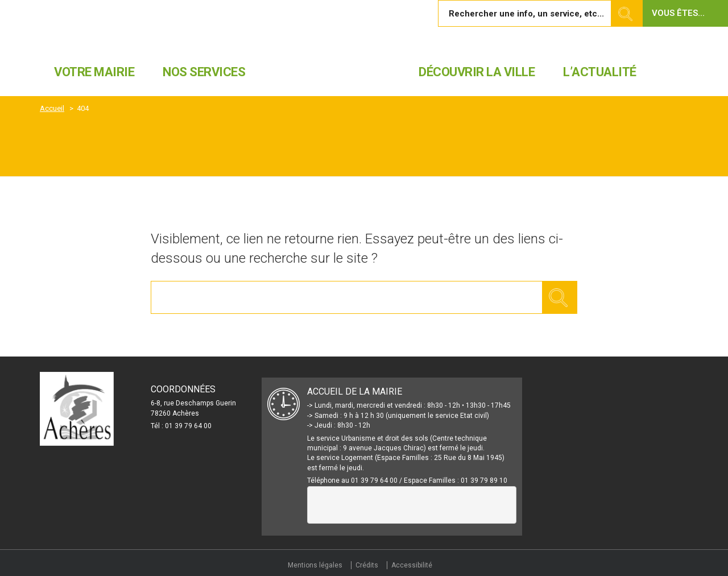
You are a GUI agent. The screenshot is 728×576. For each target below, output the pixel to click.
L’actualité (600, 72)
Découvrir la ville (477, 72)
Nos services (204, 72)
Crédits (367, 565)
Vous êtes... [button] (678, 13)
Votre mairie (94, 72)
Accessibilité (412, 565)
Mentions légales (315, 565)
